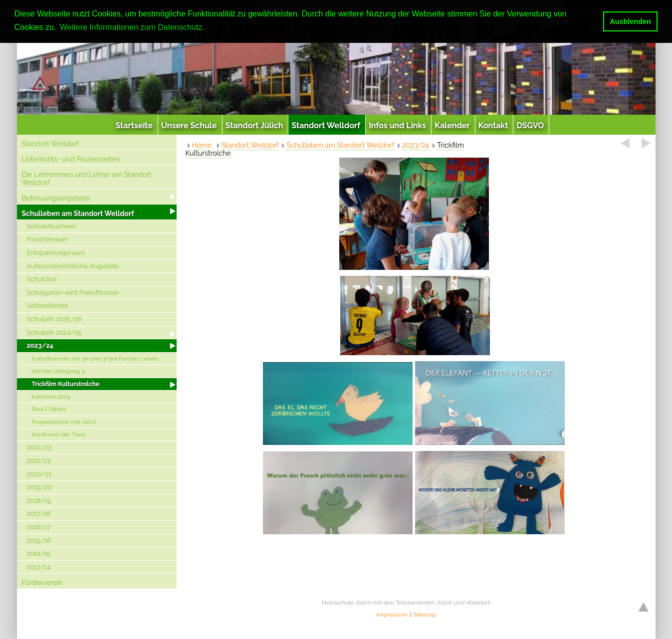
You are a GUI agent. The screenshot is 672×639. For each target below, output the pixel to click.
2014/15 (39, 553)
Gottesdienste (48, 306)
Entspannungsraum (56, 253)
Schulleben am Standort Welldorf (78, 213)
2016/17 (39, 527)
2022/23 (39, 447)
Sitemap (425, 615)
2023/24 (40, 345)
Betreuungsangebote (56, 198)
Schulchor (42, 279)
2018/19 (39, 501)
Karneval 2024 (51, 397)
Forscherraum (48, 239)
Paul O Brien (49, 409)
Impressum (392, 615)
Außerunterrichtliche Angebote (73, 266)
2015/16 (39, 540)
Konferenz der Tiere (59, 434)
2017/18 (39, 514)
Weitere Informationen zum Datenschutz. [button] (132, 27)
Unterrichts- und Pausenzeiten (71, 159)
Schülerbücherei (52, 226)
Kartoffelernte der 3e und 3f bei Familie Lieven (95, 359)
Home (202, 145)
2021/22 (39, 461)
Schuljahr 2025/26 (54, 319)
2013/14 (39, 567)
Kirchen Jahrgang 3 (58, 371)
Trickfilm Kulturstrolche (66, 384)
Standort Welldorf (51, 144)
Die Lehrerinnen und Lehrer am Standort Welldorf (87, 179)
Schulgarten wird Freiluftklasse (73, 293)
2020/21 (39, 474)
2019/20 (39, 487)
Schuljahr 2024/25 (54, 332)
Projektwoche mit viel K (64, 422)
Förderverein (42, 583)
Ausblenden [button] (630, 21)
